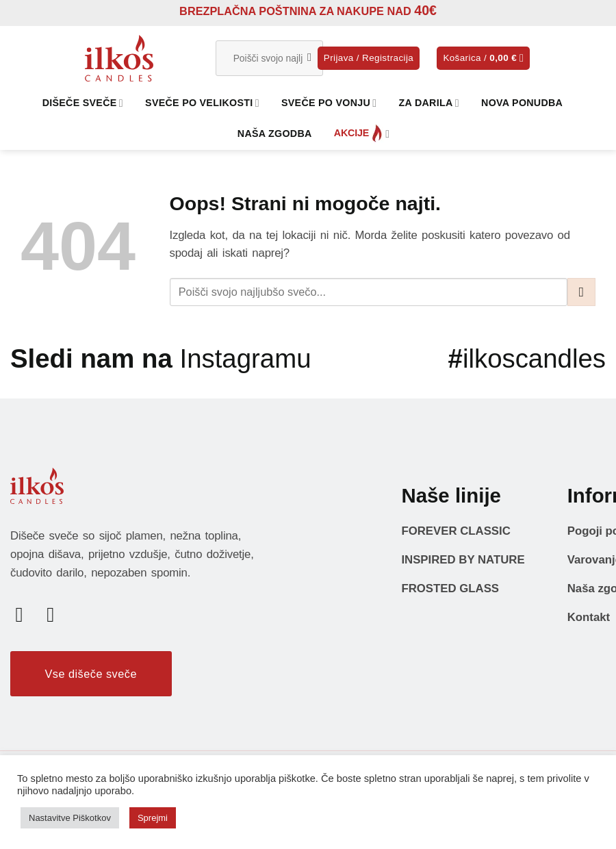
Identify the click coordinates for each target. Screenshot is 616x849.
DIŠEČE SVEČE (83, 103)
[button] (369, 58)
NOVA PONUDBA (522, 103)
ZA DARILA (429, 103)
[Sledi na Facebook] (26, 614)
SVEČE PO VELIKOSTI (202, 103)
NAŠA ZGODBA (275, 134)
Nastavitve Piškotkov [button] (70, 818)
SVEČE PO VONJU (329, 103)
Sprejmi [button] (153, 818)
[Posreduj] (310, 58)
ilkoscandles (527, 358)
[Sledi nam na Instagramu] (57, 614)
